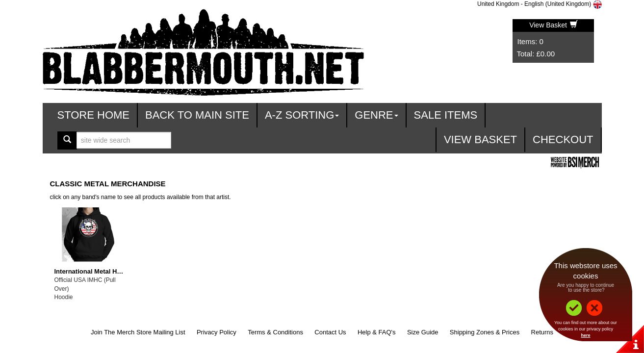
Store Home (94, 115)
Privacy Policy (217, 332)
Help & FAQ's (377, 332)
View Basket (554, 25)
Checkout (563, 139)
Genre (376, 115)
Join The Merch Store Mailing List (138, 332)
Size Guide (423, 332)
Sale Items (446, 115)
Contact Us (330, 332)
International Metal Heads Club (101, 271)
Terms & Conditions (275, 332)
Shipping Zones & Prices (485, 332)
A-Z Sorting (302, 115)
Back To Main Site (197, 115)
